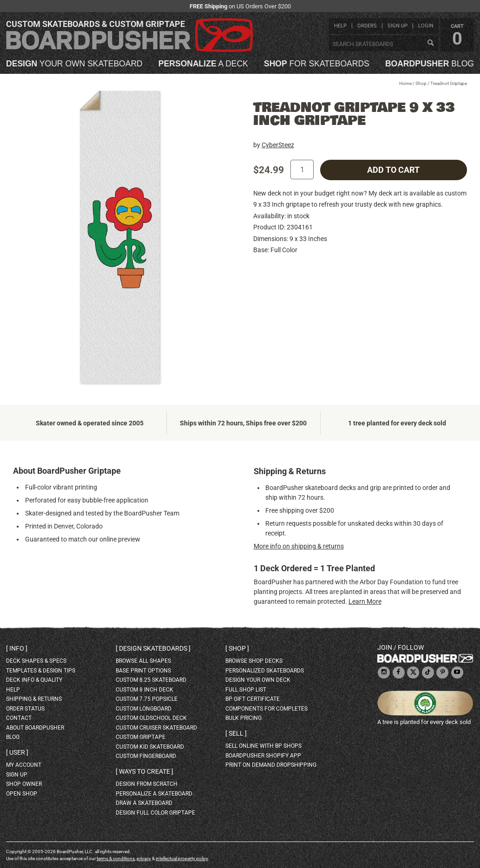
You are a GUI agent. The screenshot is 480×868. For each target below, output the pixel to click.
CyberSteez (278, 145)
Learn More (365, 601)
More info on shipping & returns (299, 546)
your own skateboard (74, 64)
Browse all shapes (143, 661)
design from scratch (147, 784)
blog (430, 64)
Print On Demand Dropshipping (271, 765)
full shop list (246, 690)
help (340, 26)
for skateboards (317, 64)
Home (405, 83)
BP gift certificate (253, 699)
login (426, 26)
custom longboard (144, 709)
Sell (236, 733)
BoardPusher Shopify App (263, 756)
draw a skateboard (144, 803)
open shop (22, 794)
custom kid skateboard (150, 747)
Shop (421, 83)
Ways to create (145, 771)
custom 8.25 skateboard (151, 680)
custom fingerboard (146, 756)
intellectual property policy (182, 858)
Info (17, 648)
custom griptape (141, 737)
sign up (398, 26)
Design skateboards (153, 648)
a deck (203, 64)
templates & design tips (41, 671)
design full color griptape (155, 813)
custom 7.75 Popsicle (147, 699)
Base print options (143, 671)
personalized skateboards (265, 671)
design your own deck (258, 680)
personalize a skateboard (154, 794)
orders (367, 26)
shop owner (24, 784)
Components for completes (266, 709)
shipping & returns (34, 699)
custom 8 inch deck (145, 690)
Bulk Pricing (243, 718)
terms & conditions (116, 858)
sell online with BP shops (263, 746)
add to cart (393, 170)
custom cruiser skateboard (156, 728)
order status (25, 709)
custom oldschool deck (151, 718)
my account (24, 765)
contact (19, 718)
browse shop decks (254, 661)
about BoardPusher (35, 728)
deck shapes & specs (36, 661)
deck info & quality (34, 680)
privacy (144, 858)
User (17, 752)
